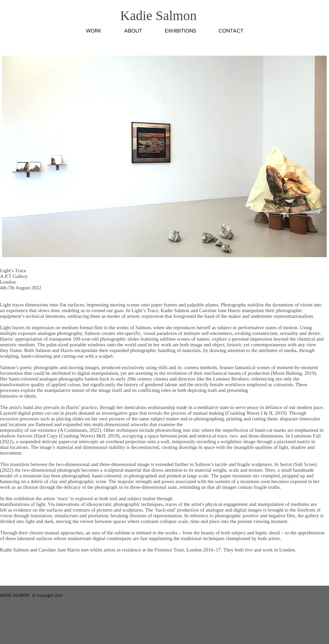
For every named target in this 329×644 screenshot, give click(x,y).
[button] (164, 156)
